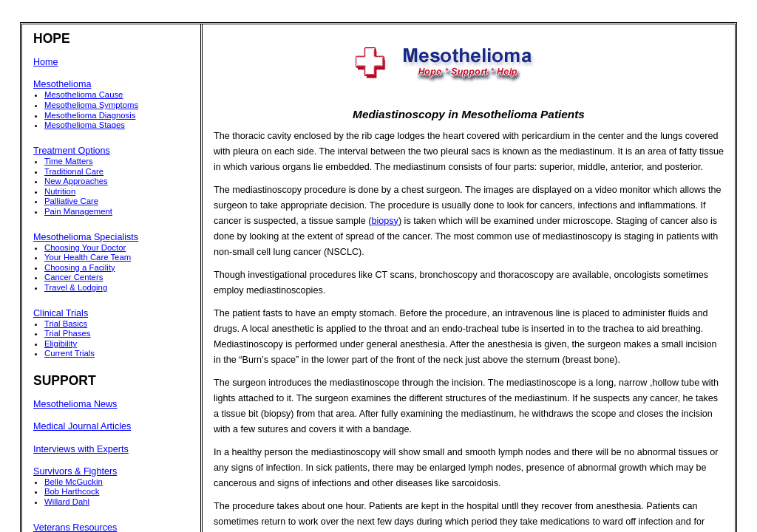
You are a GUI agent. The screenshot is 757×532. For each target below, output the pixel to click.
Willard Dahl (67, 502)
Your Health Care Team (88, 257)
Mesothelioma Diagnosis (90, 115)
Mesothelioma (62, 84)
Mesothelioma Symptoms (91, 105)
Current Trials (69, 353)
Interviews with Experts (81, 449)
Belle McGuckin (74, 482)
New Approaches (76, 181)
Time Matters (69, 161)
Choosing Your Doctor (85, 248)
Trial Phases (68, 333)
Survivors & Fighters (75, 471)
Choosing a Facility (80, 267)
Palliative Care (71, 201)
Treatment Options (72, 151)
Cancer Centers (74, 277)
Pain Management (78, 211)
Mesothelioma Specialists (86, 237)
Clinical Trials (61, 313)
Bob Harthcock (72, 491)
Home (46, 62)
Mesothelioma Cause (84, 95)
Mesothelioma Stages (85, 125)
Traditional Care (74, 171)
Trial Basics (66, 324)
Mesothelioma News (75, 404)
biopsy (385, 221)
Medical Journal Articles (82, 426)
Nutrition (60, 191)
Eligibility (61, 344)
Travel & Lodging (76, 287)
